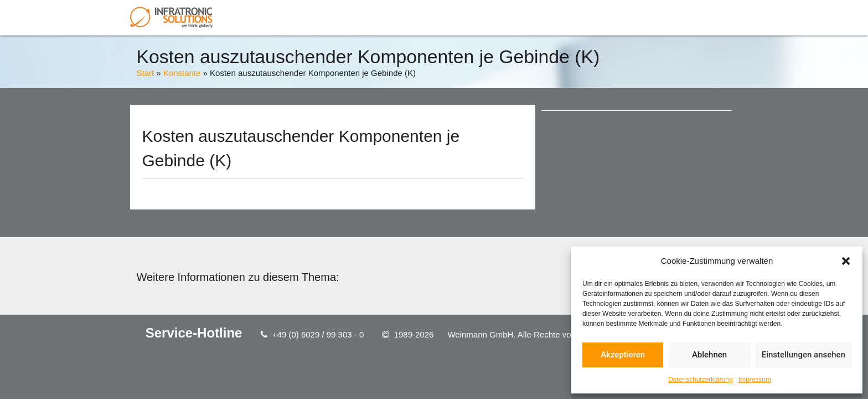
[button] (846, 261)
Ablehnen (709, 355)
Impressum (755, 380)
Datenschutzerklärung (701, 380)
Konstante (182, 73)
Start (145, 73)
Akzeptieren (623, 355)
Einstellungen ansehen (804, 355)
